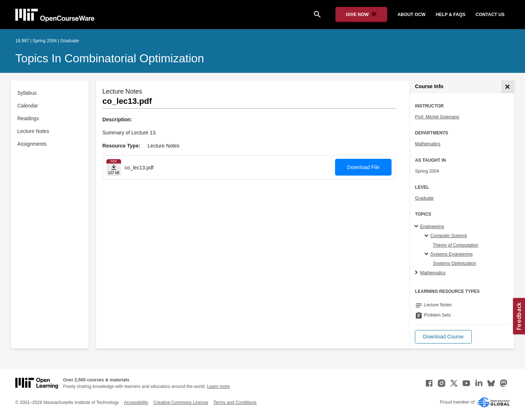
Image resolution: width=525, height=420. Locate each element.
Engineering (432, 227)
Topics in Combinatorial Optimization (110, 58)
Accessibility (136, 403)
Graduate (424, 198)
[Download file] (114, 167)
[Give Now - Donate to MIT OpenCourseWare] (361, 15)
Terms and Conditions (235, 403)
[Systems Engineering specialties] (427, 254)
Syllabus (27, 93)
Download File (363, 167)
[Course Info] (508, 87)
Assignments (32, 144)
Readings (28, 118)
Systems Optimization (454, 263)
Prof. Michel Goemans (437, 117)
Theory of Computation (456, 245)
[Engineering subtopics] (417, 227)
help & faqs (450, 15)
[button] (443, 337)
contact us (490, 15)
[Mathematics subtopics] (417, 273)
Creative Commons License (181, 403)
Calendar (28, 106)
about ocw (411, 15)
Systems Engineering (451, 254)
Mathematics (427, 144)
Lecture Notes (33, 131)
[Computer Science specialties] (427, 236)
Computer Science (449, 236)
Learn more (219, 386)
